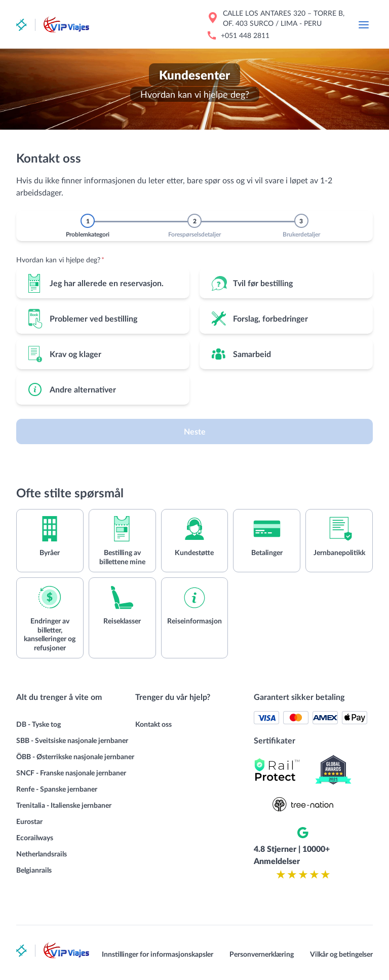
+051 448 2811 (245, 35)
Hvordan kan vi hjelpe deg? (60, 260)
